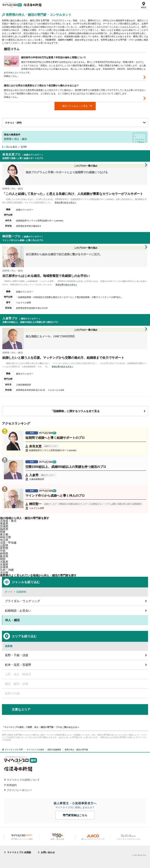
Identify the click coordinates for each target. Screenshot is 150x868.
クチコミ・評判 (13, 123)
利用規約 (12, 785)
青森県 (4, 524)
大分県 (4, 573)
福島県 (4, 529)
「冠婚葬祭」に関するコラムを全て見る (75, 411)
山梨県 (4, 545)
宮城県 (4, 526)
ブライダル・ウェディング (22, 601)
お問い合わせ (48, 852)
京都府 (4, 564)
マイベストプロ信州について (23, 780)
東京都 (4, 534)
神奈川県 (5, 537)
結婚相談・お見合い (18, 611)
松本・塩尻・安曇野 (18, 665)
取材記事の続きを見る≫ (65, 203)
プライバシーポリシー (19, 790)
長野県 (4, 548)
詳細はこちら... (11, 76)
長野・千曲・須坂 (17, 655)
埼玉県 (4, 540)
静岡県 (4, 554)
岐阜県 (4, 556)
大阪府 (4, 562)
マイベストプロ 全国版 (19, 852)
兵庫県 (4, 567)
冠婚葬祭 (21, 592)
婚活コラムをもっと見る (75, 106)
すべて (9, 592)
